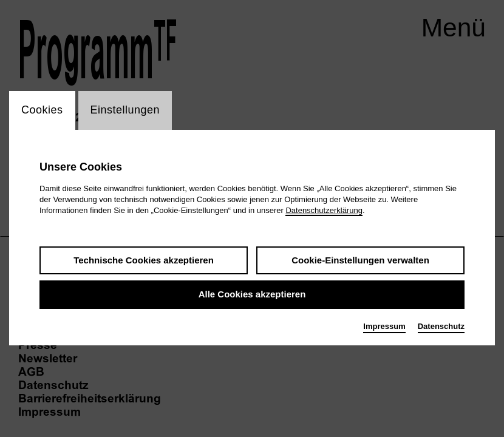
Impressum (384, 327)
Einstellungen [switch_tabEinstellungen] (125, 110)
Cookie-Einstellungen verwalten (360, 261)
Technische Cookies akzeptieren (144, 261)
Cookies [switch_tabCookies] (42, 110)
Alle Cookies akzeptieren (252, 295)
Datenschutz (441, 327)
